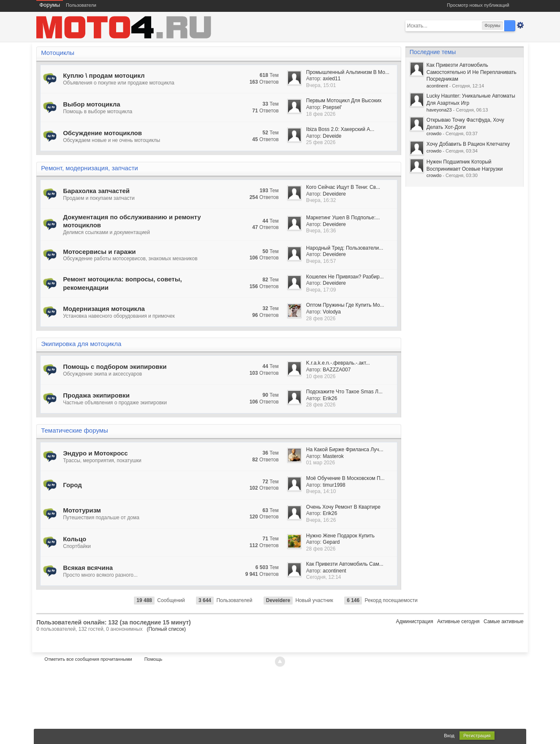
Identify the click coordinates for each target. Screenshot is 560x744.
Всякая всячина (88, 568)
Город (72, 485)
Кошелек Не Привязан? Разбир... (345, 277)
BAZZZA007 (337, 370)
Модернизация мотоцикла (104, 309)
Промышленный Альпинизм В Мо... (348, 72)
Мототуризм (82, 510)
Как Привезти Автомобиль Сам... (345, 564)
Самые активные (504, 621)
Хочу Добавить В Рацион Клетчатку (468, 144)
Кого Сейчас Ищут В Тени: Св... (343, 187)
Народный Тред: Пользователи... (345, 248)
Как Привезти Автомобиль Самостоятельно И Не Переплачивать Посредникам (472, 72)
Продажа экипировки (96, 395)
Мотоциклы (58, 53)
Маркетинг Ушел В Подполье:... (343, 218)
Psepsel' (332, 107)
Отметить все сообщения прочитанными (88, 659)
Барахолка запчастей (96, 191)
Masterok (333, 456)
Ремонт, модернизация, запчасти (90, 168)
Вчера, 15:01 (321, 85)
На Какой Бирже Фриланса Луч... (345, 450)
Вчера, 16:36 (321, 231)
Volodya (332, 312)
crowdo (434, 134)
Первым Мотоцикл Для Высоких (344, 101)
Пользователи (81, 5)
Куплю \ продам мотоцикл (104, 75)
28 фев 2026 (321, 319)
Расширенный (520, 25)
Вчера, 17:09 (321, 290)
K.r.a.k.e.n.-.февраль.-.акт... (338, 363)
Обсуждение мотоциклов (102, 133)
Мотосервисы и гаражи (99, 252)
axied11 (332, 79)
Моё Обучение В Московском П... (345, 478)
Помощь (154, 659)
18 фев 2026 (321, 114)
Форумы (50, 5)
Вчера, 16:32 (321, 200)
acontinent (334, 571)
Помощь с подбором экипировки (115, 367)
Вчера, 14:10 (321, 491)
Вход (449, 736)
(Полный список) (166, 629)
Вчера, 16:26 (321, 520)
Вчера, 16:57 (321, 261)
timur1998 (334, 485)
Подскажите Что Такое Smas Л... (344, 392)
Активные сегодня (458, 621)
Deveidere (334, 194)
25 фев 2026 (321, 142)
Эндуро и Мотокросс (95, 453)
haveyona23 (439, 110)
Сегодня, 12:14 (324, 577)
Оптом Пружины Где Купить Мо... (345, 305)
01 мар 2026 (321, 463)
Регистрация (477, 736)
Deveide (332, 136)
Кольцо (75, 539)
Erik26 (330, 398)
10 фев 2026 (321, 376)
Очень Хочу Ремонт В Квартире (343, 507)
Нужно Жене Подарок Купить (340, 536)
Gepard (331, 542)
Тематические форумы (75, 430)
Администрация (414, 621)
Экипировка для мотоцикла (81, 344)
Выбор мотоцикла (91, 104)
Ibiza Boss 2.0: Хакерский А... (340, 129)
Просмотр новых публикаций (478, 5)
